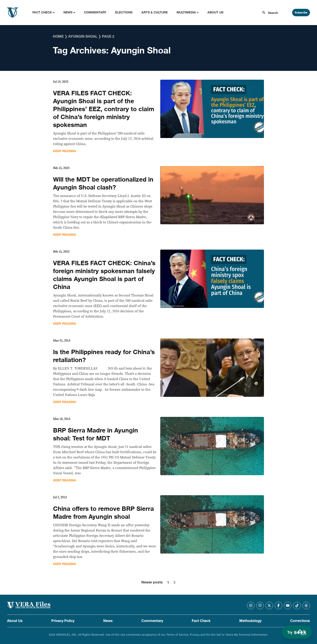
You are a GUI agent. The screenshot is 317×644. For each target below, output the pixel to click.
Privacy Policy (63, 621)
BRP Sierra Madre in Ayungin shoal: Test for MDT (96, 434)
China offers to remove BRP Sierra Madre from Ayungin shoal (103, 513)
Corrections (300, 621)
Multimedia (186, 12)
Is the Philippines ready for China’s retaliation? (104, 356)
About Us (215, 12)
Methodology (250, 621)
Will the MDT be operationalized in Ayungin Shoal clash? (103, 184)
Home (58, 37)
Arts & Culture (155, 12)
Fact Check (42, 12)
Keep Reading (65, 151)
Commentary (95, 12)
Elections (124, 12)
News (68, 12)
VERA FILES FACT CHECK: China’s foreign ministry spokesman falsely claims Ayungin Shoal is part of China (104, 275)
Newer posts (152, 582)
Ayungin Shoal (83, 37)
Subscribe (301, 13)
